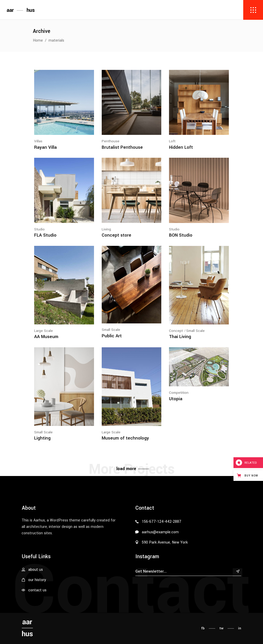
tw (221, 628)
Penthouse (111, 141)
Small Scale (111, 330)
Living (106, 229)
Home (38, 40)
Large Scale (44, 331)
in (240, 628)
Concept (176, 331)
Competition (179, 393)
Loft (172, 141)
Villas (38, 141)
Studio (39, 229)
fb (203, 628)
